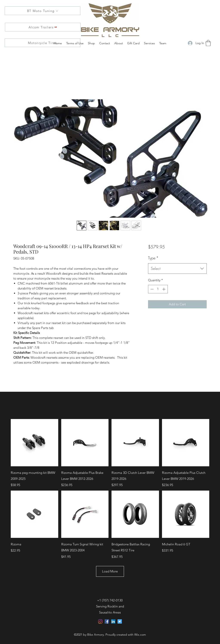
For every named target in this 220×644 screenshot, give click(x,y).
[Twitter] (120, 621)
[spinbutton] (158, 289)
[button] (208, 43)
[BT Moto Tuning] (43, 11)
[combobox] (177, 269)
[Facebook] (107, 621)
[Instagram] (100, 621)
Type (153, 258)
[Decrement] (152, 289)
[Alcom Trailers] (43, 27)
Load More (110, 571)
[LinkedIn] (113, 621)
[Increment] (164, 289)
